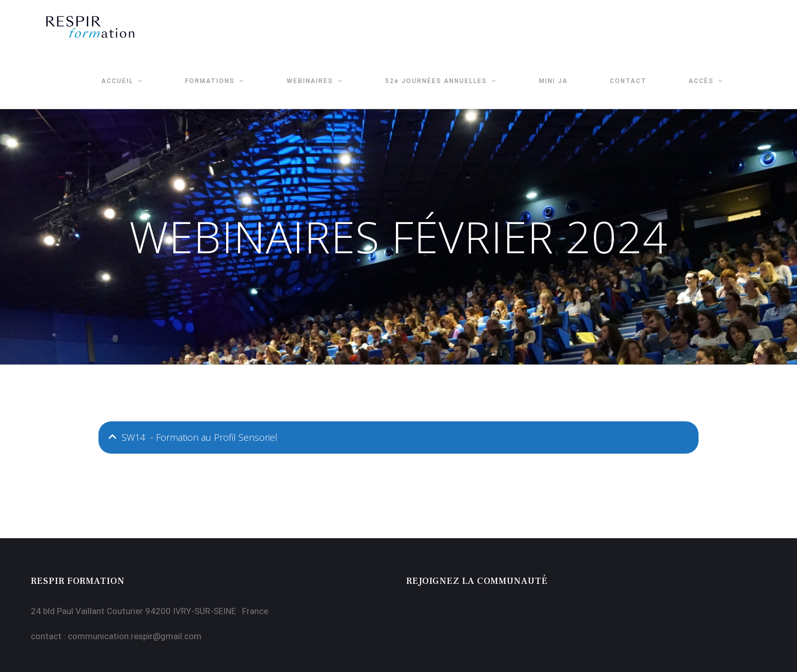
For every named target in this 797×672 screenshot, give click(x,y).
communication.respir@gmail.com (135, 636)
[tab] (398, 437)
